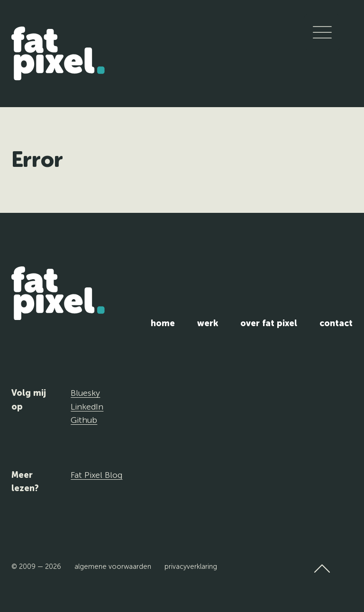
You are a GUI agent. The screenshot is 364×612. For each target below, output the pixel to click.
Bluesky (85, 393)
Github (84, 420)
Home (163, 323)
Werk (208, 323)
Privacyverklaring (191, 566)
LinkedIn (87, 407)
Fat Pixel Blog (96, 475)
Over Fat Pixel (269, 323)
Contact (336, 323)
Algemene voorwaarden (113, 566)
